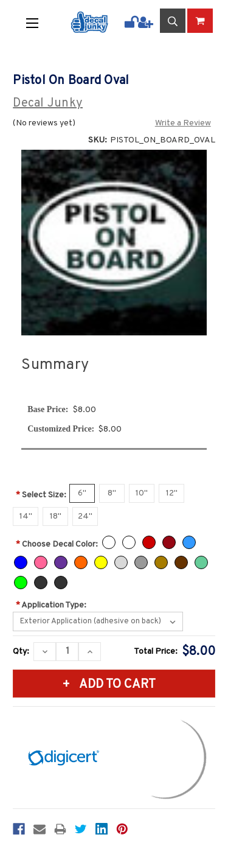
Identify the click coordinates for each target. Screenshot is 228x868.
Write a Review (183, 123)
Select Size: (41, 495)
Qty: (21, 652)
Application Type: (51, 605)
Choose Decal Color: (57, 544)
